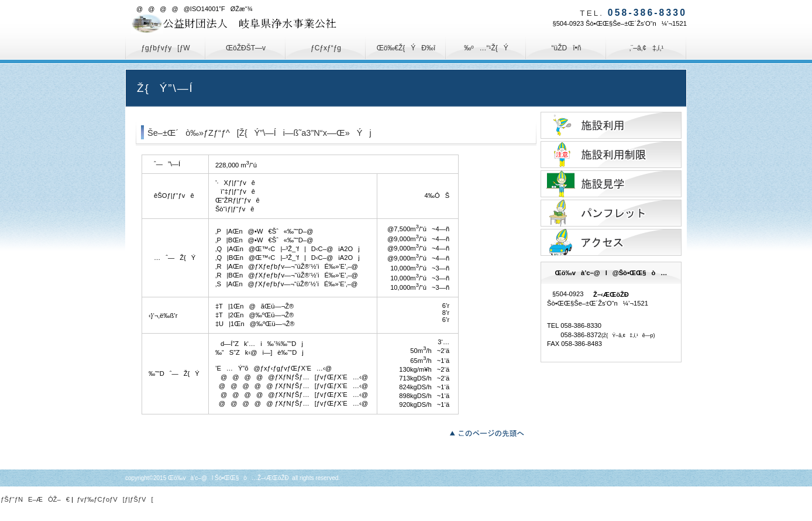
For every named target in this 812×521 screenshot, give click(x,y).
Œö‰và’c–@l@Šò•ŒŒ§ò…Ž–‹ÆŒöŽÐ (248, 23)
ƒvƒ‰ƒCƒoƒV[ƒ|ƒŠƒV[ (115, 499)
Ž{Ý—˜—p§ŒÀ (611, 155)
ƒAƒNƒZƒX (611, 242)
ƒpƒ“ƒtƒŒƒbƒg (611, 213)
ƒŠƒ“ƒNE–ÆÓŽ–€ (35, 499)
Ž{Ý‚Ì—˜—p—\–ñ (611, 125)
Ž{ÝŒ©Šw (611, 184)
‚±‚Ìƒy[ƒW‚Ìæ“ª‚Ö (490, 432)
